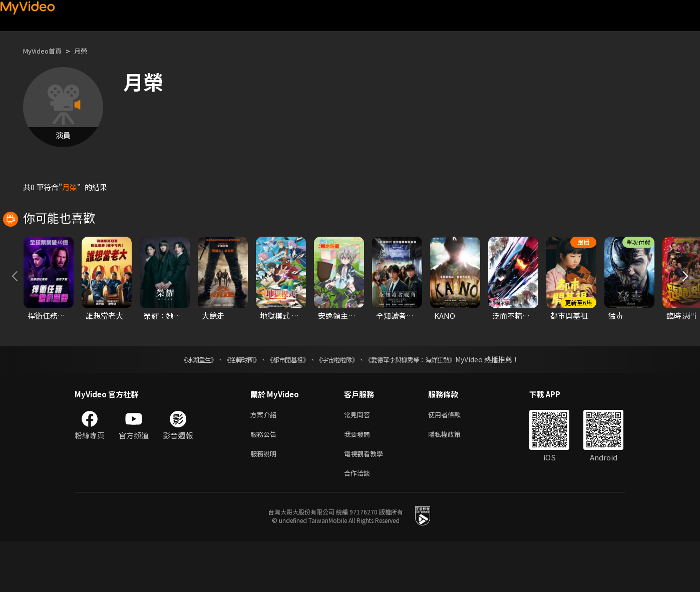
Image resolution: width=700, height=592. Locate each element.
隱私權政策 (453, 481)
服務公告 (265, 481)
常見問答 (359, 460)
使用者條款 (453, 460)
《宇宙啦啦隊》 (339, 404)
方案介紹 (265, 460)
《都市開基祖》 (283, 404)
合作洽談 (359, 523)
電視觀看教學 (367, 502)
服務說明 (265, 502)
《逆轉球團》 (230, 404)
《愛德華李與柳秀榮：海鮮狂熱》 (423, 404)
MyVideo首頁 (46, 51)
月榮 (89, 51)
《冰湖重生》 (181, 404)
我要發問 (359, 481)
